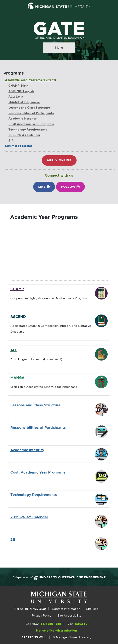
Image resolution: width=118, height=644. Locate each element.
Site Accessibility (69, 615)
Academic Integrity (23, 119)
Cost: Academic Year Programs (31, 124)
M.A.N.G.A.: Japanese (24, 102)
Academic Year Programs (23, 80)
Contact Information (66, 609)
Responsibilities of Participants (31, 113)
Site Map (92, 609)
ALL (14, 350)
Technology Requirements (28, 130)
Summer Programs (19, 146)
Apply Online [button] (61, 162)
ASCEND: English (21, 91)
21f (11, 141)
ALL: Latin (16, 97)
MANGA (17, 378)
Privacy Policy (42, 615)
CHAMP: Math (19, 86)
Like (47, 188)
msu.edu (81, 624)
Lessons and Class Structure (29, 108)
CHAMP (17, 289)
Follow (73, 188)
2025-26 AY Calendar (24, 135)
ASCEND (18, 317)
